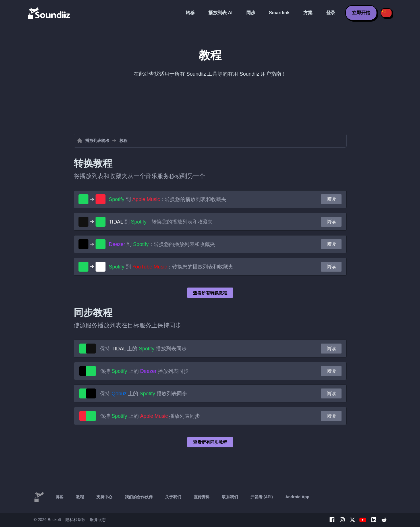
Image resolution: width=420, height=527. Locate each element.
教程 (80, 497)
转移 (190, 13)
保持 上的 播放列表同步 (143, 349)
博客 (59, 497)
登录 (331, 13)
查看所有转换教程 (210, 293)
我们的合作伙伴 (139, 497)
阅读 (331, 199)
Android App (297, 497)
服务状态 (98, 520)
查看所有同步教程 (210, 442)
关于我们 (173, 497)
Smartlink (279, 13)
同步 (251, 13)
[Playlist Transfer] (49, 13)
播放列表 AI (220, 13)
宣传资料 (202, 497)
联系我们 (230, 497)
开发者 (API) (262, 497)
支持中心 (104, 497)
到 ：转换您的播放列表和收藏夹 (168, 199)
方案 (308, 13)
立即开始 (361, 13)
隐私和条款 (75, 520)
